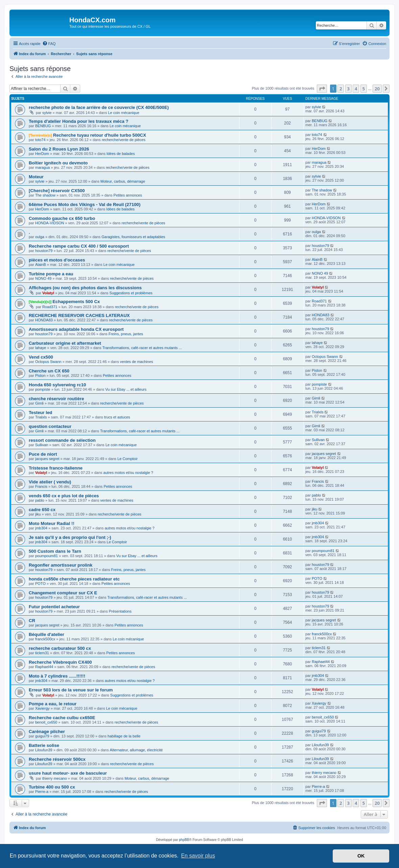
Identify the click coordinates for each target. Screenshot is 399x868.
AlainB (41, 265)
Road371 (50, 307)
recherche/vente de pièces (124, 140)
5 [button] (364, 89)
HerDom (42, 154)
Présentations (120, 611)
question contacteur (50, 426)
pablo (40, 500)
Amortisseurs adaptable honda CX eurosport (76, 329)
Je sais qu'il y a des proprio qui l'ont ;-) (70, 537)
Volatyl (48, 293)
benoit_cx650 (46, 722)
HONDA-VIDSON (50, 223)
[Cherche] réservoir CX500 (57, 191)
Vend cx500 (41, 357)
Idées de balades (121, 154)
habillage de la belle (124, 736)
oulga (40, 237)
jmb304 (41, 528)
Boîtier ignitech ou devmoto (58, 163)
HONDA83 (44, 320)
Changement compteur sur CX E (63, 593)
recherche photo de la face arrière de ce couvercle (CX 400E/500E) (99, 107)
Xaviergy (42, 708)
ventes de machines (137, 362)
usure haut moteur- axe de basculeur (68, 773)
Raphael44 (44, 667)
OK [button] (361, 856)
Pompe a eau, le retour (53, 704)
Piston (40, 375)
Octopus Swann (48, 362)
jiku (38, 514)
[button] (322, 89)
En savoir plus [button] (198, 856)
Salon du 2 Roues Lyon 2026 (59, 149)
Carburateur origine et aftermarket (65, 343)
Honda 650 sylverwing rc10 (57, 385)
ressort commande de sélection (62, 440)
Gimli (39, 403)
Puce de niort (43, 454)
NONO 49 (43, 278)
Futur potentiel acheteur (54, 607)
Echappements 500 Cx (76, 302)
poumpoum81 (46, 556)
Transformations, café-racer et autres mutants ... (142, 348)
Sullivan (42, 445)
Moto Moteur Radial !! (52, 523)
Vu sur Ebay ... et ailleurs (126, 389)
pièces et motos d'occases (57, 260)
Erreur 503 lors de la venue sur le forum (71, 690)
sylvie (47, 113)
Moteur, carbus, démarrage (123, 181)
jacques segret (47, 459)
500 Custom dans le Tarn (55, 551)
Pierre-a (42, 792)
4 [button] (356, 89)
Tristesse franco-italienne (56, 468)
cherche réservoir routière (56, 399)
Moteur (36, 177)
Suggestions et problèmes (131, 293)
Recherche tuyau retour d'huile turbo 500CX (100, 135)
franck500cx (45, 639)
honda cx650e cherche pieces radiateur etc (74, 579)
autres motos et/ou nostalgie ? (128, 473)
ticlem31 (42, 653)
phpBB (184, 840)
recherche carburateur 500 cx (60, 648)
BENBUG (43, 126)
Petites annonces (128, 195)
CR (32, 621)
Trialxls (41, 417)
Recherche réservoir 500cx (57, 759)
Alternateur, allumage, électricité (136, 750)
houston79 (44, 251)
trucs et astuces (117, 417)
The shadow (45, 195)
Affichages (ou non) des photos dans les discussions (85, 288)
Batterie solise (44, 745)
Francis (41, 486)
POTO (40, 584)
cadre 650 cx (42, 510)
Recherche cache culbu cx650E (62, 718)
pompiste (43, 389)
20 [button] (377, 89)
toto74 (40, 140)
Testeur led (40, 413)
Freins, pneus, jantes (126, 334)
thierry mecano (55, 778)
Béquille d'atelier (46, 634)
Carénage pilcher (47, 732)
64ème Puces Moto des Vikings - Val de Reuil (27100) (85, 204)
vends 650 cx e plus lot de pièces (64, 496)
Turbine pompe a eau (51, 274)
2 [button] (341, 89)
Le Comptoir (127, 459)
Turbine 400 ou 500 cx (52, 787)
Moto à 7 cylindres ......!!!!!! (57, 676)
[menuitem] (49, 44)
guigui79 (42, 736)
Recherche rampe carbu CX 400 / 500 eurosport (79, 246)
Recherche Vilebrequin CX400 (60, 662)
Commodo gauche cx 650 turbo (62, 218)
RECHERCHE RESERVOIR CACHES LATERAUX (79, 315)
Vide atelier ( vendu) (50, 482)
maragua (42, 167)
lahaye (41, 348)
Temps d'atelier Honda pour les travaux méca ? (79, 121)
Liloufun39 (44, 750)
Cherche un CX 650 (49, 371)
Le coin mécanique (124, 113)
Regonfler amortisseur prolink (61, 565)
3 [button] (348, 89)
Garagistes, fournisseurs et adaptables (133, 237)
